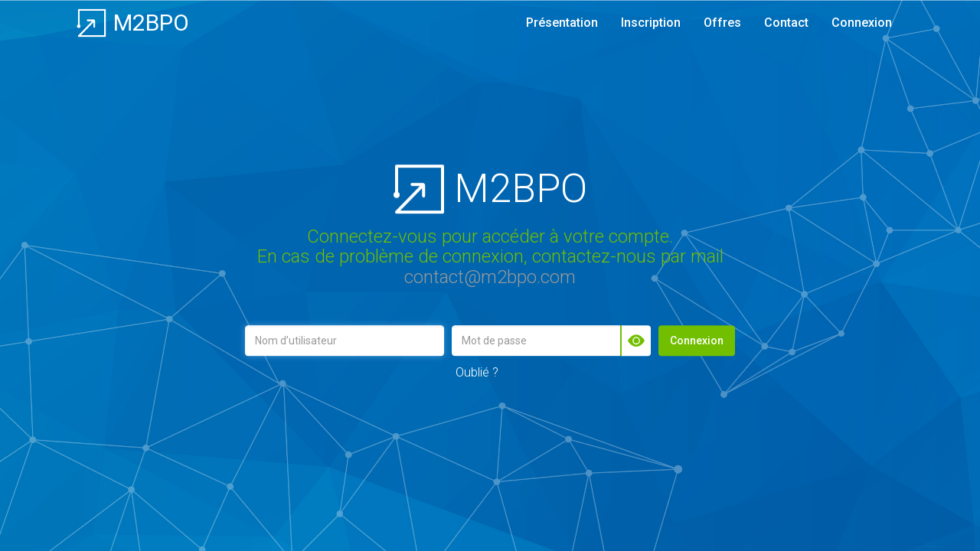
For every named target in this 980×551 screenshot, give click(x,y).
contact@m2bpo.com (490, 277)
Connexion (697, 341)
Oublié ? (477, 372)
